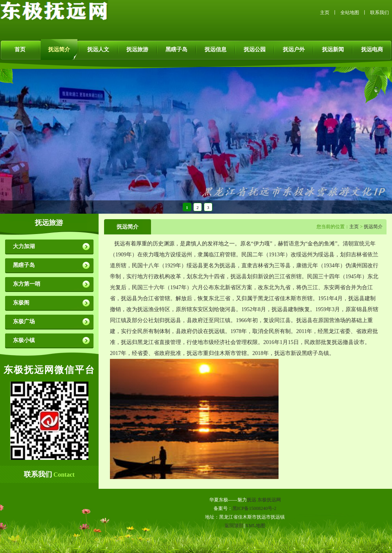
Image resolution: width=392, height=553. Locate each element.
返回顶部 (234, 526)
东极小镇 (24, 340)
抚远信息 (216, 50)
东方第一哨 (27, 284)
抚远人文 (98, 50)
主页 (325, 13)
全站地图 (350, 13)
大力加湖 (24, 246)
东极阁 (21, 303)
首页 (20, 50)
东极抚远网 (269, 500)
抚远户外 (294, 50)
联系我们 (379, 13)
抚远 (252, 500)
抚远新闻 (333, 50)
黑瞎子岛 (176, 50)
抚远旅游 (137, 50)
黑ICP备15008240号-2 (254, 508)
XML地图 (255, 526)
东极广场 (24, 322)
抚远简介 (59, 50)
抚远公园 (255, 50)
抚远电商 (372, 50)
